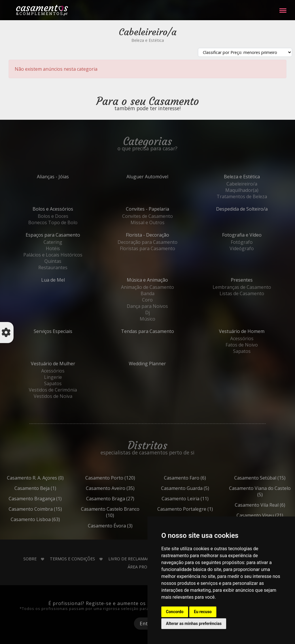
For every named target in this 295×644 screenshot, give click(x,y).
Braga (123, 499)
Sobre (30, 559)
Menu (283, 8)
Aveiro (123, 488)
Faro (198, 478)
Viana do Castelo (273, 491)
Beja (48, 488)
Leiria (198, 499)
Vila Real (273, 505)
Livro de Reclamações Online (141, 559)
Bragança (48, 499)
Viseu (273, 515)
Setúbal (273, 478)
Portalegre (198, 509)
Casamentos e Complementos (42, 11)
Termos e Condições (72, 559)
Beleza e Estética (148, 40)
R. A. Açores (48, 478)
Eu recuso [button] (203, 612)
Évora (123, 526)
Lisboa (48, 519)
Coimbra (48, 509)
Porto (123, 478)
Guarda (198, 488)
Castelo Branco (123, 512)
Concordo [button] (175, 612)
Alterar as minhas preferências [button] (194, 624)
